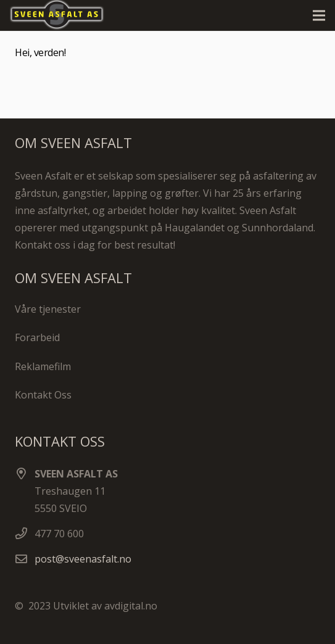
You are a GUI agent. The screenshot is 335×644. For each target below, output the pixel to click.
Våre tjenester (48, 309)
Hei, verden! (40, 52)
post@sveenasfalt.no (83, 559)
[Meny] (319, 15)
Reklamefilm (43, 366)
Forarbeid (37, 337)
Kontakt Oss (43, 395)
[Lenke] (62, 15)
